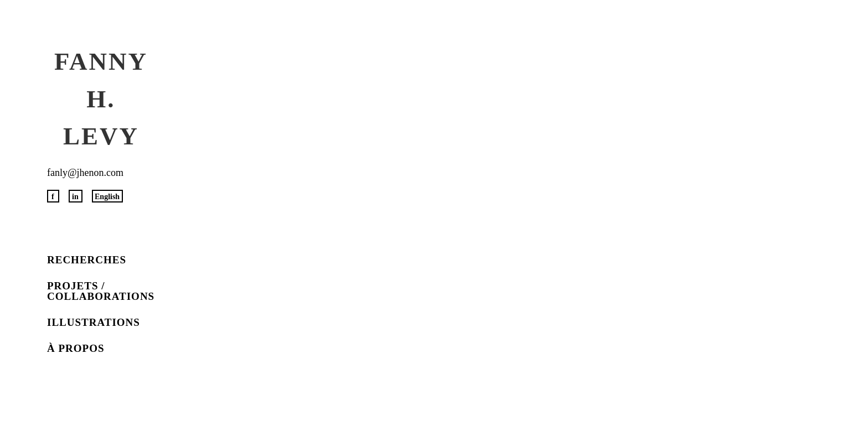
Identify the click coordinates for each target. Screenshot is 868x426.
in (75, 197)
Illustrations (94, 322)
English (107, 197)
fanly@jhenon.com (85, 173)
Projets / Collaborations (101, 291)
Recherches (87, 260)
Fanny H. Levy (101, 99)
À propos (76, 348)
